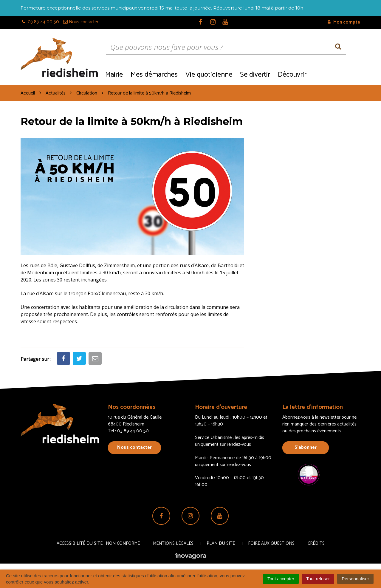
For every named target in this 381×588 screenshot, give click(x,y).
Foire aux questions (271, 543)
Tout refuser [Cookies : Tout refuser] (318, 579)
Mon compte (344, 22)
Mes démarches (154, 75)
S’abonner (306, 447)
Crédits (316, 543)
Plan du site (221, 543)
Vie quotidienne (209, 75)
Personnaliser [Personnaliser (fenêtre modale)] (355, 579)
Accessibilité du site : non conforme (98, 543)
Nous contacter (134, 447)
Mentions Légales (173, 543)
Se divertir (255, 75)
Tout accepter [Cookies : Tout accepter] (281, 579)
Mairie (114, 75)
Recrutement (335, 74)
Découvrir (292, 75)
